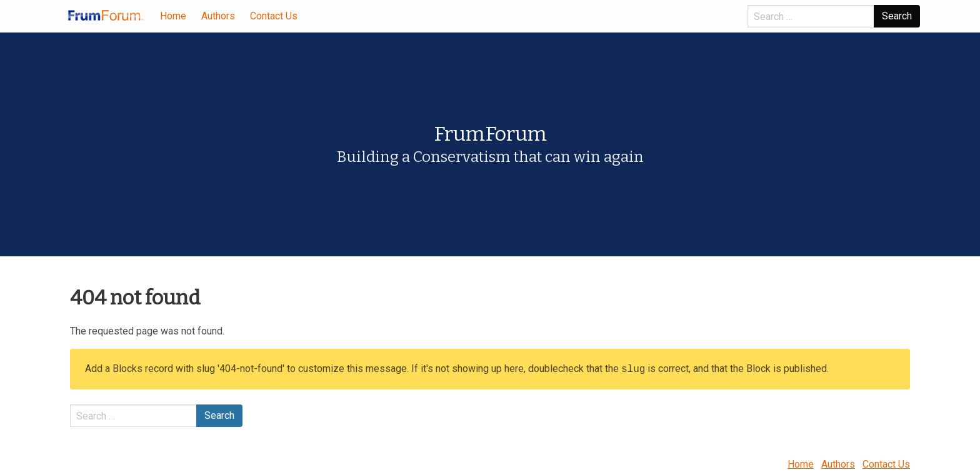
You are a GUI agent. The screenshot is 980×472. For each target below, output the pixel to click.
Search (897, 16)
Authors (218, 16)
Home (173, 16)
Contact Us (274, 16)
